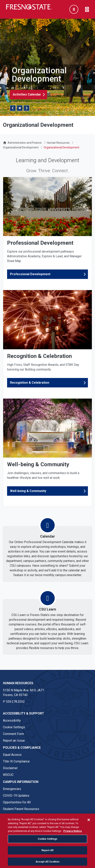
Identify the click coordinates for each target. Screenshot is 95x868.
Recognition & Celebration (30, 383)
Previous (13, 108)
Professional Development (30, 274)
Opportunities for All (17, 802)
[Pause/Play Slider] (20, 108)
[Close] (89, 823)
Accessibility (12, 720)
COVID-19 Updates (16, 796)
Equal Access (12, 755)
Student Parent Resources (21, 809)
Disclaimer (10, 768)
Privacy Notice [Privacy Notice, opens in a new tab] (73, 834)
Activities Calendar (27, 94)
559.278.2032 (15, 702)
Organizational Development (21, 147)
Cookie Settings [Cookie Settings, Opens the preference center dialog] (48, 842)
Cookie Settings (14, 727)
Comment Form (13, 734)
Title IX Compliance (16, 761)
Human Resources (58, 143)
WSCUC (8, 775)
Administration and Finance (25, 143)
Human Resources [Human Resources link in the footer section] (18, 683)
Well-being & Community (28, 491)
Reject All (47, 853)
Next (27, 108)
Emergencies (12, 789)
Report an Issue (14, 741)
